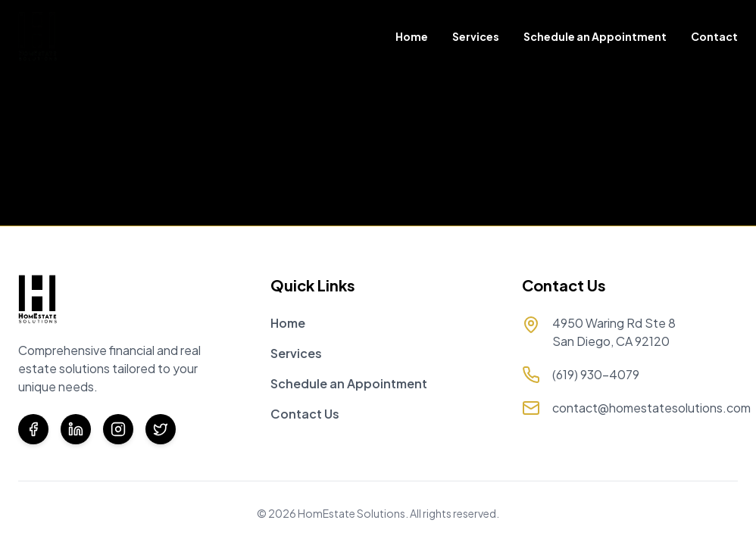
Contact (714, 36)
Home (412, 36)
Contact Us (305, 414)
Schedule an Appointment (595, 36)
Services (476, 36)
